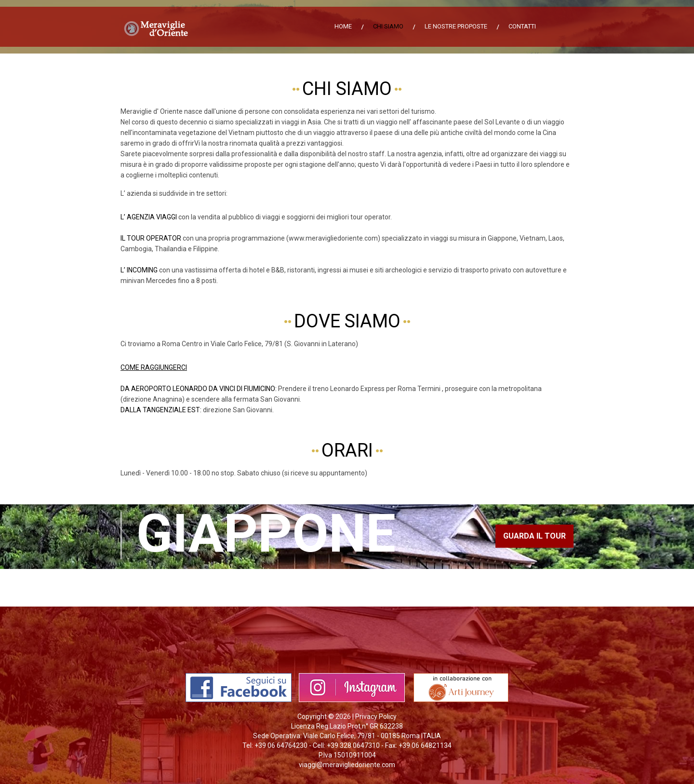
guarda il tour (534, 536)
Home (343, 26)
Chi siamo (388, 26)
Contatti (522, 26)
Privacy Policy (376, 716)
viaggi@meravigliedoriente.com (347, 765)
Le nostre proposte (456, 26)
